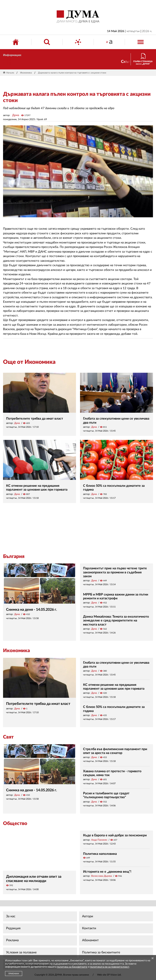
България (14, 557)
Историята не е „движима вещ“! (107, 872)
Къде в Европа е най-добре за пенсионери (115, 835)
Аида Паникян (99, 840)
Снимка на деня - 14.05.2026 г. (31, 610)
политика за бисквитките (72, 967)
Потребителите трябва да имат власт (35, 419)
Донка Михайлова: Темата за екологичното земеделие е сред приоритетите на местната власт (116, 620)
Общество (15, 824)
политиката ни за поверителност (110, 967)
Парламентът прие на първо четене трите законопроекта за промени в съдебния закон (115, 572)
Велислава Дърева (102, 876)
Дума (16, 115)
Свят (8, 737)
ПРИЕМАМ (14, 974)
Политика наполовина (100, 854)
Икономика (26, 73)
